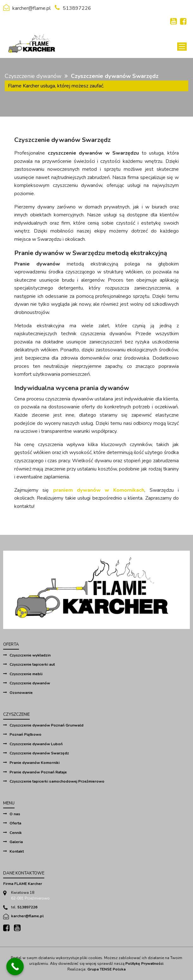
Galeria (16, 842)
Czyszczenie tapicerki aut (32, 664)
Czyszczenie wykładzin (30, 655)
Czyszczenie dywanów (33, 76)
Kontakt (17, 851)
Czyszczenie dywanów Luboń (36, 744)
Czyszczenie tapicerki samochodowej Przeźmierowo (57, 781)
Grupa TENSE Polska (106, 969)
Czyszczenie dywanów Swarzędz (39, 753)
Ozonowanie (21, 693)
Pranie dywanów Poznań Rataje (38, 772)
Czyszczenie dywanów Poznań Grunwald (47, 725)
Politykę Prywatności (144, 964)
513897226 (77, 8)
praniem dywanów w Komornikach (99, 490)
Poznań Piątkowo (25, 734)
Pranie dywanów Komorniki (34, 763)
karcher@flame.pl (31, 8)
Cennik (16, 833)
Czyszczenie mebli (26, 674)
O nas (15, 814)
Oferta (15, 823)
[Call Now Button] (15, 967)
